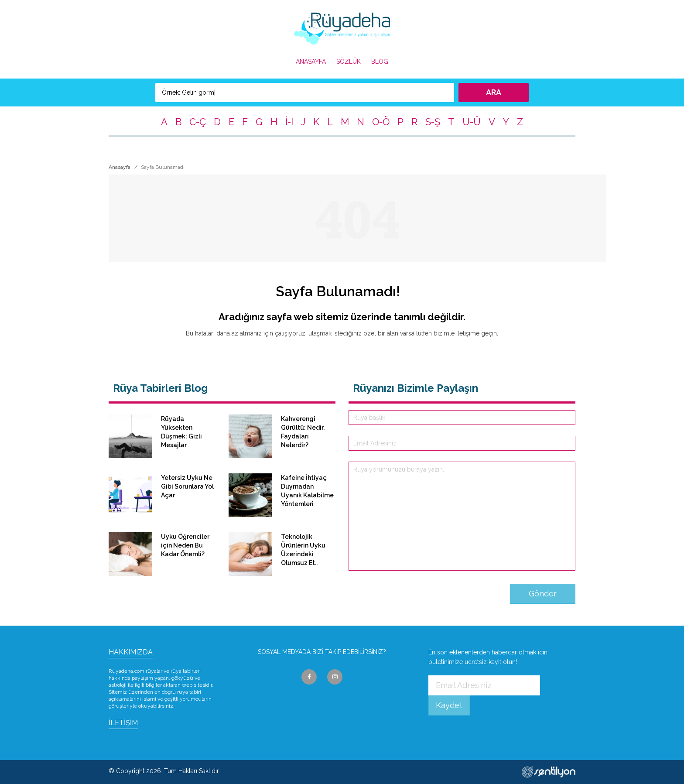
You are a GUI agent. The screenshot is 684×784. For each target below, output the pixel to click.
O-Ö (381, 122)
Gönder (543, 594)
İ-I (289, 122)
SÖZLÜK (349, 62)
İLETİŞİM (123, 723)
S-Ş (433, 122)
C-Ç (198, 122)
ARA (494, 92)
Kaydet (449, 705)
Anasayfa (120, 167)
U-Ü (472, 122)
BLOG (380, 62)
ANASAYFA (311, 62)
